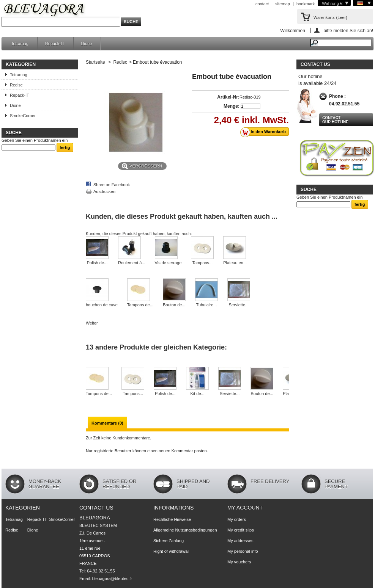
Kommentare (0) (107, 423)
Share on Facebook (112, 185)
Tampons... (202, 263)
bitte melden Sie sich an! (348, 31)
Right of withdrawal (171, 551)
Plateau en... (235, 263)
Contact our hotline (335, 120)
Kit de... (197, 394)
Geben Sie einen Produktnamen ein (35, 140)
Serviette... (239, 305)
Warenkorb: (324, 17)
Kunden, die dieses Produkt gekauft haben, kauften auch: (139, 234)
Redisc (16, 85)
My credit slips (241, 530)
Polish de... (97, 263)
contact (262, 4)
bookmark (306, 4)
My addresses (240, 541)
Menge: (232, 106)
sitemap (283, 4)
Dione (87, 44)
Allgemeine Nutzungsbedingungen (185, 530)
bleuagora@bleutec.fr (112, 579)
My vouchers (239, 562)
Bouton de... (174, 305)
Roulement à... (132, 263)
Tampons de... (140, 305)
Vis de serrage (168, 263)
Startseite (95, 62)
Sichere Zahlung (169, 541)
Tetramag (20, 44)
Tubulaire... (207, 305)
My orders (237, 519)
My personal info (243, 551)
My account (245, 508)
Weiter (92, 323)
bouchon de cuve (102, 305)
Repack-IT (55, 44)
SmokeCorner (23, 116)
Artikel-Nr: (228, 97)
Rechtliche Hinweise (172, 519)
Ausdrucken (104, 191)
